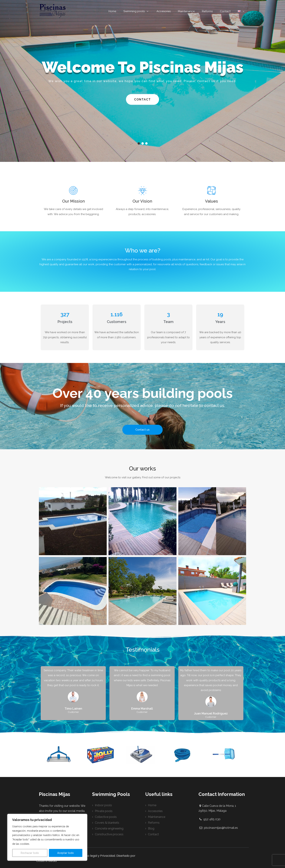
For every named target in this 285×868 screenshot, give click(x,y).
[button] (73, 521)
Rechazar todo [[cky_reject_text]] (30, 853)
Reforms (207, 11)
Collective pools (106, 817)
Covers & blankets (107, 823)
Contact (225, 11)
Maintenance (186, 11)
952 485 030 (212, 819)
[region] (47, 837)
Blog (151, 828)
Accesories (164, 11)
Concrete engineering (109, 828)
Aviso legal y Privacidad (99, 856)
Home (112, 11)
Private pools (104, 811)
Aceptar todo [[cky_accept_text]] (66, 853)
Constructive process (109, 834)
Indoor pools (103, 805)
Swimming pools (136, 11)
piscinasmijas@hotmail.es (221, 828)
